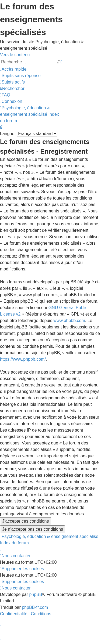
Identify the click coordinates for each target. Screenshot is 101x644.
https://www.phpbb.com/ (23, 359)
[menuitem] (20, 76)
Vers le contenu (15, 55)
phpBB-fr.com (35, 607)
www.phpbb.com (69, 321)
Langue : (8, 134)
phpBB (36, 594)
